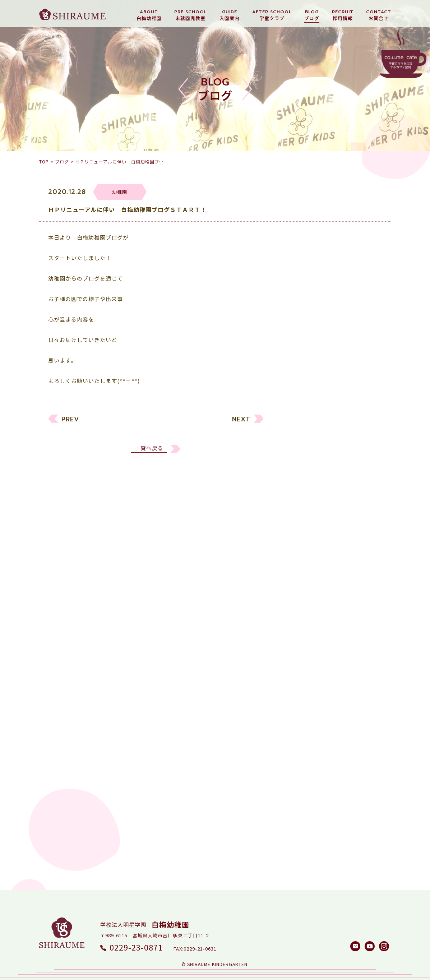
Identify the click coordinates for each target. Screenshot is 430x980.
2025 (297, 608)
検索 (368, 822)
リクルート (305, 519)
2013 (297, 772)
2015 (297, 745)
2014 (297, 758)
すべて (299, 478)
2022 (297, 649)
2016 (297, 731)
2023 (297, 635)
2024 (297, 622)
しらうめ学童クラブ (316, 546)
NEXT (241, 424)
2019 (297, 690)
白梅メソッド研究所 (316, 560)
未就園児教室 (308, 505)
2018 (297, 704)
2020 (297, 676)
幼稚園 (299, 491)
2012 (297, 785)
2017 (297, 717)
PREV (70, 424)
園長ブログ (305, 532)
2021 (297, 663)
